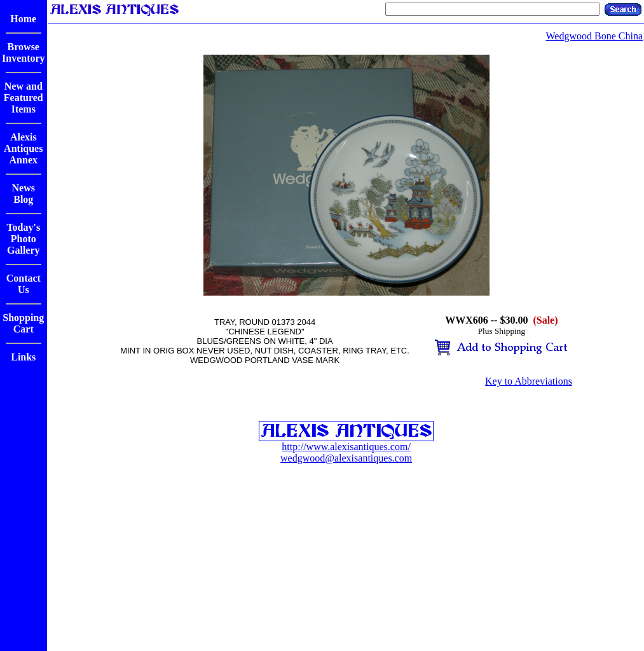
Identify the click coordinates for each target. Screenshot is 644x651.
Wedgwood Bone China (594, 36)
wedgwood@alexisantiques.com (346, 458)
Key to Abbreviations (529, 381)
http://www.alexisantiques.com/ (346, 447)
